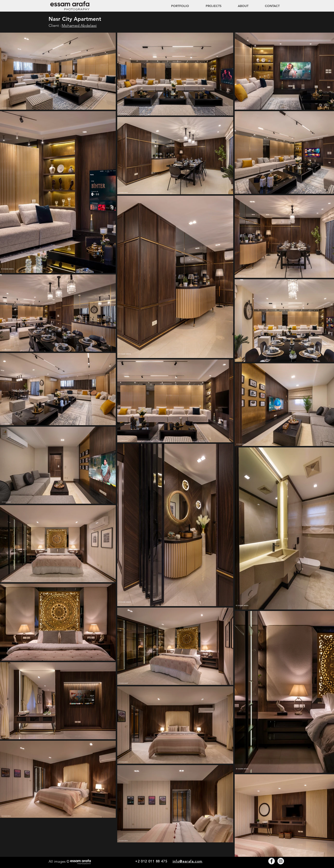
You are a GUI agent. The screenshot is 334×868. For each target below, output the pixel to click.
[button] (209, 6)
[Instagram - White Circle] (281, 861)
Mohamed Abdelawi (79, 25)
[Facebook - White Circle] (272, 861)
